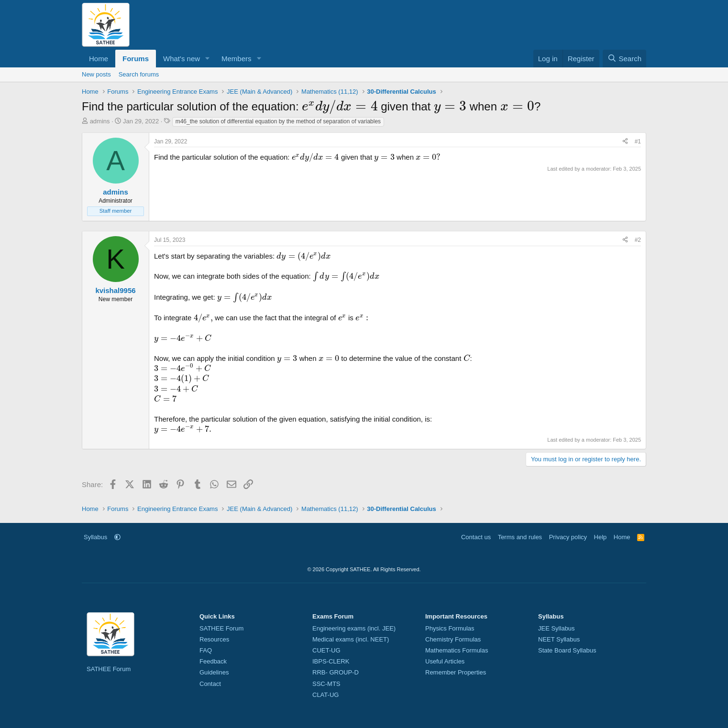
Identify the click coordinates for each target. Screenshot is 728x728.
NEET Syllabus (559, 639)
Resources (214, 639)
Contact (210, 684)
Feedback (213, 661)
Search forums (139, 74)
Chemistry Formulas (453, 639)
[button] (208, 59)
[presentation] (340, 106)
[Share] (625, 142)
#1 (638, 141)
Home (99, 59)
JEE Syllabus (557, 628)
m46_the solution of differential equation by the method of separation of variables (278, 121)
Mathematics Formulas (457, 650)
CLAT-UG (325, 695)
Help (601, 537)
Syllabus (95, 537)
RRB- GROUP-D (336, 672)
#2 (638, 240)
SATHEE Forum (109, 669)
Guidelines (214, 672)
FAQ (206, 650)
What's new (182, 59)
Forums (136, 59)
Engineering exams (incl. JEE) (354, 628)
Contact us (476, 537)
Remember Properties (456, 672)
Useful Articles (445, 661)
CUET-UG (326, 650)
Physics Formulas (450, 628)
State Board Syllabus (567, 650)
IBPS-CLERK (331, 661)
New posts (96, 74)
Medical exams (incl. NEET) (351, 639)
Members (237, 59)
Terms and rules (520, 537)
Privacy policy (568, 537)
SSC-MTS (326, 684)
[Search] (624, 59)
